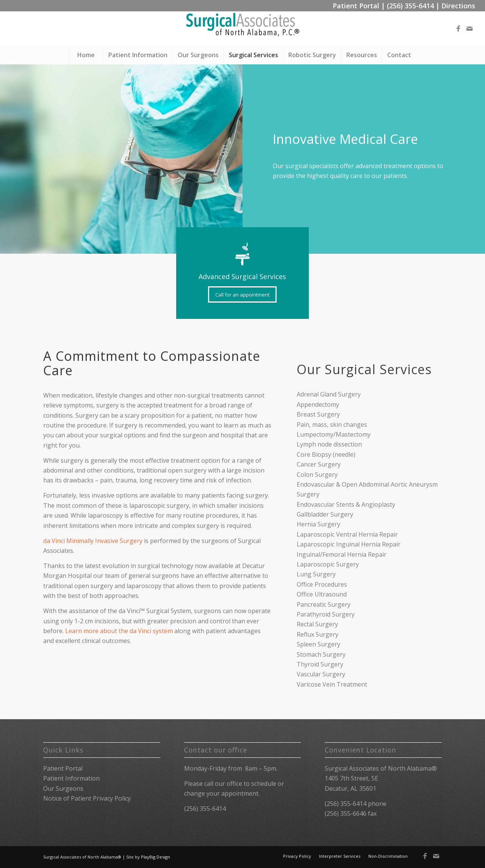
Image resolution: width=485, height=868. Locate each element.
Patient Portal (356, 6)
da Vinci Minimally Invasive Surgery (93, 575)
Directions (458, 6)
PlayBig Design (156, 857)
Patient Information (71, 778)
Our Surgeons (63, 788)
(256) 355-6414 (410, 6)
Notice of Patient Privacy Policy (87, 798)
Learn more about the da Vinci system (119, 665)
